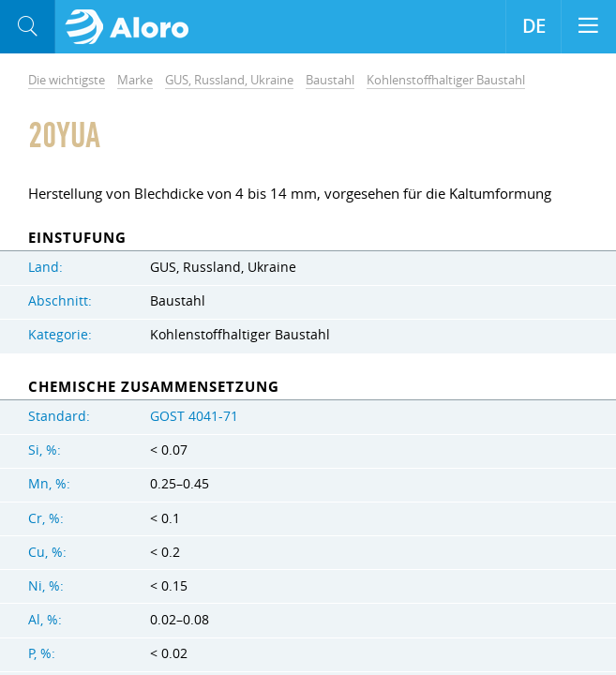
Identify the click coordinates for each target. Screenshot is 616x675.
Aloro (133, 27)
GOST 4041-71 (194, 416)
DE (534, 26)
